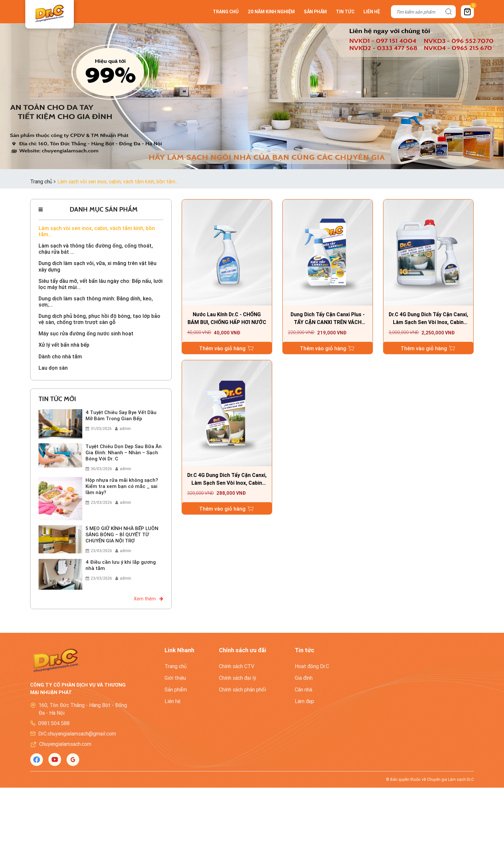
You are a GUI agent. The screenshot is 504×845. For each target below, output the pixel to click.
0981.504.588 (54, 724)
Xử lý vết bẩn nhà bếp (64, 345)
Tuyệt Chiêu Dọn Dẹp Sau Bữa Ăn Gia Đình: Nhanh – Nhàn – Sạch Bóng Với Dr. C (124, 453)
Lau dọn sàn (53, 368)
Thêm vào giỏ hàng (227, 348)
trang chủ (226, 12)
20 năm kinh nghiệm (271, 12)
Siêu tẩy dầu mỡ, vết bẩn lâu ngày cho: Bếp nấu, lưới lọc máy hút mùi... (101, 284)
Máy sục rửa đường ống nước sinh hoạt (86, 334)
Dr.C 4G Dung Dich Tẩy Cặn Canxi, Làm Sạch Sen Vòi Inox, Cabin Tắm (428, 319)
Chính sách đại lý (238, 678)
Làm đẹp (304, 702)
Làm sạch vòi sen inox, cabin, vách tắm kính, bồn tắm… (97, 231)
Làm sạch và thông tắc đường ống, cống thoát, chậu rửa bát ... (96, 249)
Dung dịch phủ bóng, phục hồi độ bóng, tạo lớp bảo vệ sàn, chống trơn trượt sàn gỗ (99, 319)
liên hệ (372, 12)
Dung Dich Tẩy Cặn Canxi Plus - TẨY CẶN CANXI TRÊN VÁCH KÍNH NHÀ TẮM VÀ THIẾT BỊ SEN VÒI (327, 319)
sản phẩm (315, 12)
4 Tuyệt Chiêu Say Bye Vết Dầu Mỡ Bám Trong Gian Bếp (121, 416)
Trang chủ (176, 667)
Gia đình (304, 678)
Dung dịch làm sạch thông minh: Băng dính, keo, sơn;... (96, 302)
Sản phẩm (176, 690)
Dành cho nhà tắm (60, 357)
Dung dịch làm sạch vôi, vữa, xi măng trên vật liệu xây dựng (97, 267)
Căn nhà (304, 690)
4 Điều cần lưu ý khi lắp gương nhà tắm (121, 565)
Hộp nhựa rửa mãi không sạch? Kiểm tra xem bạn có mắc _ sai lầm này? (122, 486)
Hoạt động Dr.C (312, 667)
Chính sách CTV (237, 667)
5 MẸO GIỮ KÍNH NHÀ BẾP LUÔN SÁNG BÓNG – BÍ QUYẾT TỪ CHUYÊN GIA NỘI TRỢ (122, 535)
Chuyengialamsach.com (65, 745)
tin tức (345, 12)
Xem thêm (149, 599)
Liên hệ (172, 702)
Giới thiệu (175, 678)
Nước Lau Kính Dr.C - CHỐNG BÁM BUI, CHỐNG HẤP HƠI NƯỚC (227, 319)
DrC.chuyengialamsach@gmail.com (77, 734)
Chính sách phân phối (242, 690)
